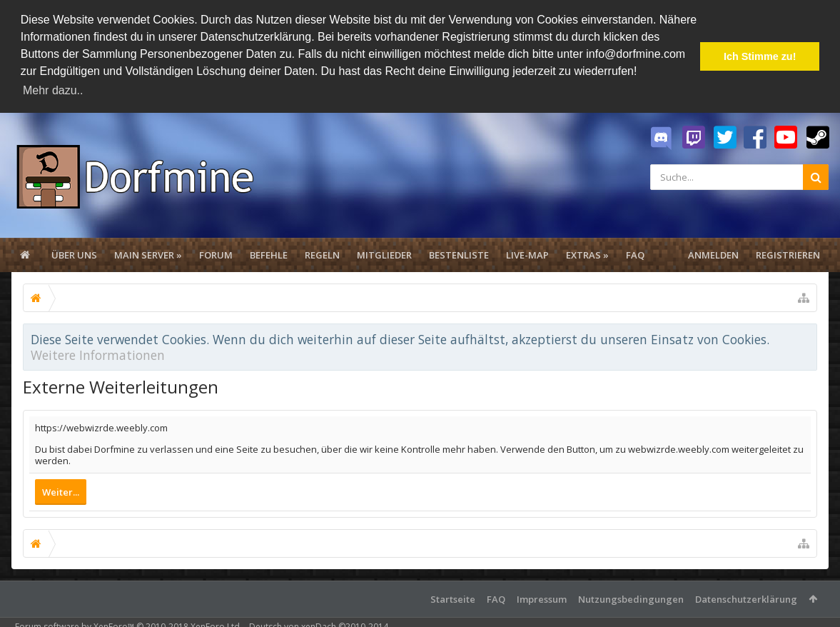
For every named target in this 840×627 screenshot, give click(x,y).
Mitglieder (384, 255)
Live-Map (527, 255)
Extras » (587, 255)
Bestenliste (459, 255)
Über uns (74, 255)
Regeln (322, 255)
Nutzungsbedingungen (631, 599)
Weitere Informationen (98, 355)
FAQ (635, 255)
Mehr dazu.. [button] (53, 90)
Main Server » (148, 255)
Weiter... (61, 492)
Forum (216, 255)
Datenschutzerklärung (746, 599)
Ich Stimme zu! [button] (760, 56)
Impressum (542, 599)
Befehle (269, 255)
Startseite (453, 599)
